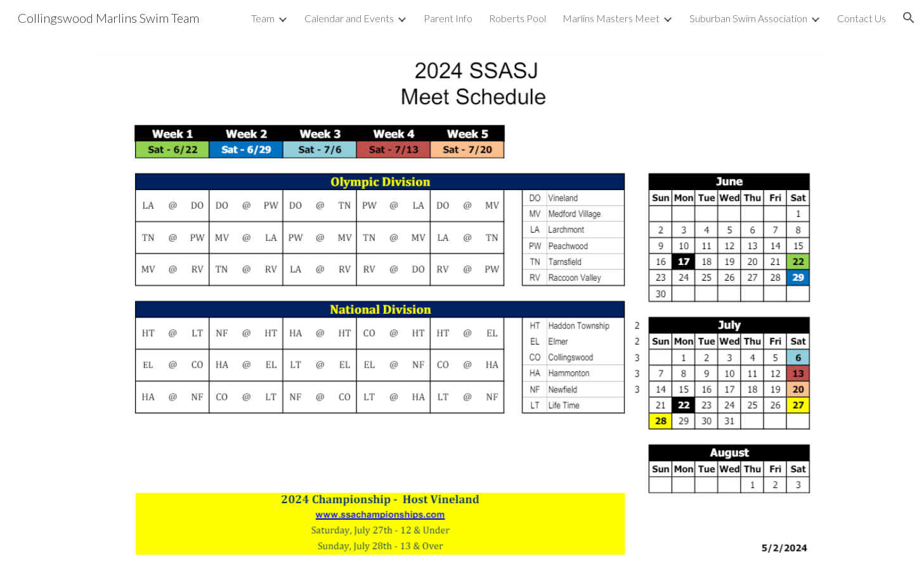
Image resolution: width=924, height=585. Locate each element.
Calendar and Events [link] (349, 18)
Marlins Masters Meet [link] (611, 18)
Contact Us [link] (862, 18)
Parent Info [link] (448, 18)
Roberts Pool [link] (517, 18)
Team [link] (263, 18)
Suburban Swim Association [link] (748, 18)
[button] (909, 18)
